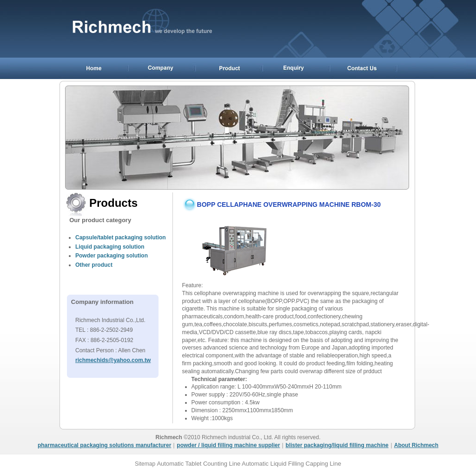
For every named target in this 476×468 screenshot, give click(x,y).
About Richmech (416, 445)
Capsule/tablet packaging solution (121, 237)
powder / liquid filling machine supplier (228, 445)
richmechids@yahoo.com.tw (113, 360)
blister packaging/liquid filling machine (337, 445)
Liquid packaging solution (110, 247)
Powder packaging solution (112, 256)
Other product (94, 265)
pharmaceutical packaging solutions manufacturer (104, 445)
